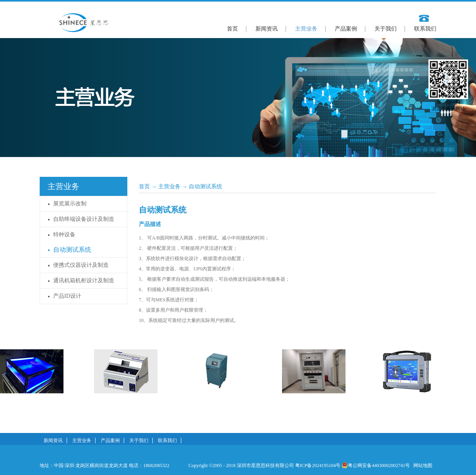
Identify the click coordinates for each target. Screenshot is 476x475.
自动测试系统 (205, 187)
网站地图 (422, 465)
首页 (232, 29)
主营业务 (169, 187)
